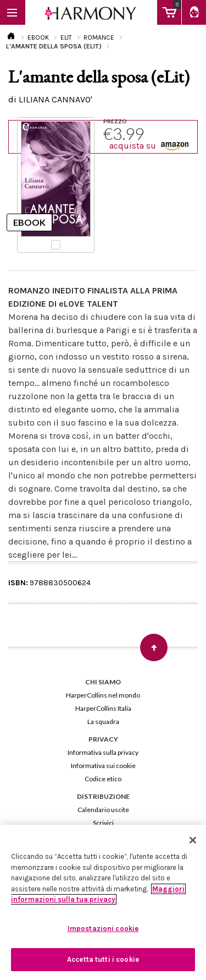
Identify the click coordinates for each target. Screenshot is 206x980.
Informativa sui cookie (103, 766)
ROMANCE (99, 37)
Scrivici (103, 823)
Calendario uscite (103, 810)
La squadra (103, 722)
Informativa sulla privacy (103, 752)
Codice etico (103, 779)
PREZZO (115, 121)
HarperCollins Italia (103, 708)
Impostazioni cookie (103, 929)
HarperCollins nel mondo (103, 695)
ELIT (66, 37)
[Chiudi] (193, 840)
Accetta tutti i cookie (103, 959)
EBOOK (38, 37)
